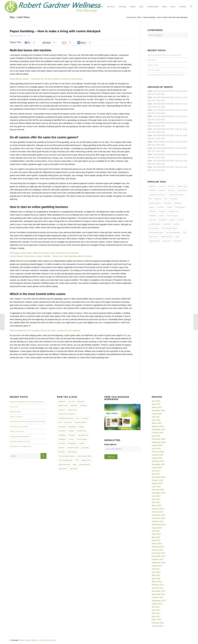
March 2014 (157, 505)
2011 (150, 167)
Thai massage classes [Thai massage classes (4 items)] (169, 228)
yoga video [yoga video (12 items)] (178, 241)
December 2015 (158, 493)
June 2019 (156, 449)
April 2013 (156, 540)
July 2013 (156, 531)
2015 (150, 142)
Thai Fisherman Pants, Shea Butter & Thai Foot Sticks (165, 75)
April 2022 (156, 404)
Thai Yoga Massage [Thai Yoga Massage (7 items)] (173, 232)
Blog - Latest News (20, 17)
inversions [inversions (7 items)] (161, 207)
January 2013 (157, 550)
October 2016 (157, 480)
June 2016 (156, 487)
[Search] (191, 7)
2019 (150, 116)
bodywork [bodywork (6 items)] (152, 190)
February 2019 (158, 452)
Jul (181, 104)
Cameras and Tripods (17, 431)
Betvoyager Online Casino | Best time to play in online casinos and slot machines (44, 253)
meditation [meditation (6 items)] (153, 216)
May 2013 (156, 537)
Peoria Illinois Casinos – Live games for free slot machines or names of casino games (46, 79)
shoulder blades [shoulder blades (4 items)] (155, 224)
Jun (177, 104)
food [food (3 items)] (166, 199)
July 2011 (156, 607)
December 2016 (158, 477)
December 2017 (158, 464)
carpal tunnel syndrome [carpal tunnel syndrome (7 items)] (157, 195)
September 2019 (159, 442)
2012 (150, 161)
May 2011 (156, 613)
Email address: (111, 445)
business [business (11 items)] (171, 190)
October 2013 (157, 521)
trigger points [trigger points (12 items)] (154, 237)
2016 (150, 135)
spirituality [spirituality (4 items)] (167, 224)
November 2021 (158, 410)
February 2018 (158, 461)
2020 (150, 110)
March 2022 (157, 407)
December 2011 (158, 591)
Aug (185, 104)
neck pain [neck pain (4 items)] (152, 220)
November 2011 (158, 594)
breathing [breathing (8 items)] (162, 190)
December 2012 (158, 553)
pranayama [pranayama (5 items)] (163, 220)
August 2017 (157, 467)
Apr (168, 91)
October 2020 (157, 433)
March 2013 (157, 544)
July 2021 (156, 417)
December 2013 (158, 515)
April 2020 (156, 436)
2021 (150, 104)
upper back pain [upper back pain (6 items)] (167, 237)
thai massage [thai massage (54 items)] (154, 228)
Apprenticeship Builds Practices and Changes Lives (164, 55)
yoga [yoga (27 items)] (177, 237)
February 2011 (158, 623)
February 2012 (158, 585)
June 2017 (156, 471)
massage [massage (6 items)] (162, 211)
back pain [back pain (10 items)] (171, 186)
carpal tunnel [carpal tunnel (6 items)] (182, 190)
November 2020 (158, 430)
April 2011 (156, 616)
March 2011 (157, 620)
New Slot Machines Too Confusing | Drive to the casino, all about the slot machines (45, 330)
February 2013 (158, 547)
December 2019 (158, 439)
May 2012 (156, 575)
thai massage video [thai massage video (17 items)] (156, 232)
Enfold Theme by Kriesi (48, 640)
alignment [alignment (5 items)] (152, 186)
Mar (164, 97)
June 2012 (156, 572)
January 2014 (157, 512)
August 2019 (157, 445)
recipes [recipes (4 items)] (172, 220)
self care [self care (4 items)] (181, 220)
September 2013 (159, 525)
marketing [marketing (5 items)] (152, 211)
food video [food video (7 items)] (174, 199)
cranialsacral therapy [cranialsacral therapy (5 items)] (176, 195)
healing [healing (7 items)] (151, 207)
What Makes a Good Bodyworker (21, 446)
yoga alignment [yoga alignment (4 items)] (154, 241)
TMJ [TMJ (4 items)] (184, 232)
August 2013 (157, 528)
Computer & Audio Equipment (20, 436)
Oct (154, 113)
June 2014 (156, 496)
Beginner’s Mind (153, 65)
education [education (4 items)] (158, 199)
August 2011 (157, 604)
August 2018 (157, 458)
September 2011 (159, 601)
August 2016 (157, 483)
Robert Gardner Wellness (29, 640)
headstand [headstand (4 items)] (177, 203)
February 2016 (158, 490)
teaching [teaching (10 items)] (176, 224)
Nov (158, 107)
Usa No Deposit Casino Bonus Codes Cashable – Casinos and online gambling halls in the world (51, 256)
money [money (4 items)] (162, 216)
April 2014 (156, 502)
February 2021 (158, 426)
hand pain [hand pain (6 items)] (167, 203)
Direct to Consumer (154, 70)
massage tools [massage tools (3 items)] (173, 211)
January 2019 (157, 455)
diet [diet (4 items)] (150, 199)
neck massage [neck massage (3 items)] (172, 216)
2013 (150, 154)
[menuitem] (89, 7)
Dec (163, 120)
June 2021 (156, 420)
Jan (155, 116)
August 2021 (157, 414)
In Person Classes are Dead (19, 426)
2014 (150, 148)
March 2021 (157, 423)
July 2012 (156, 569)
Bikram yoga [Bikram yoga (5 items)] (182, 186)
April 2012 (156, 578)
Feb (159, 104)
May (173, 129)
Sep (149, 120)
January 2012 (157, 588)
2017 (150, 129)
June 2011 (156, 610)
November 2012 (158, 556)
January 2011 (157, 626)
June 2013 (156, 534)
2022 (150, 97)
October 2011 (157, 597)
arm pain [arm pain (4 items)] (162, 186)
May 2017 (156, 474)
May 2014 (156, 499)
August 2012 (157, 566)
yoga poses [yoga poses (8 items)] (167, 241)
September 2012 (159, 563)
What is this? (152, 60)
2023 (150, 91)
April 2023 (156, 401)
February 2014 (158, 509)
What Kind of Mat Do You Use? (20, 441)
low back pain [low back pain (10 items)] (180, 207)
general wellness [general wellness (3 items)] (155, 203)
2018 (150, 123)
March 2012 (157, 582)
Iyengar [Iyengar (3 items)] (170, 207)
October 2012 (157, 559)
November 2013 (158, 518)
